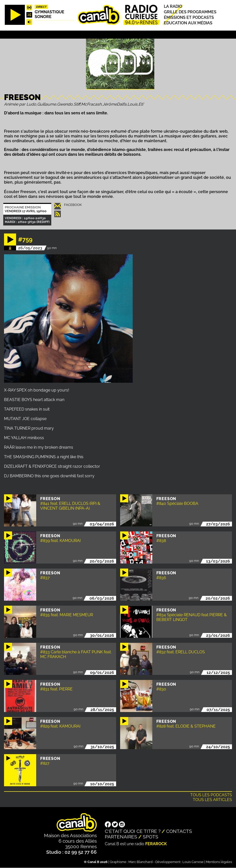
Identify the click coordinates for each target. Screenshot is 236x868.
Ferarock (156, 844)
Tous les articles (212, 800)
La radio (173, 6)
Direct (41, 7)
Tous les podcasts (211, 795)
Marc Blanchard (140, 862)
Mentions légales (219, 862)
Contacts (179, 831)
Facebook (73, 205)
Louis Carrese (193, 862)
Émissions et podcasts (189, 17)
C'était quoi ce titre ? (133, 831)
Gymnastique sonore (50, 14)
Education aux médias (188, 23)
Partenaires (121, 837)
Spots (151, 837)
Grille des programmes (190, 12)
